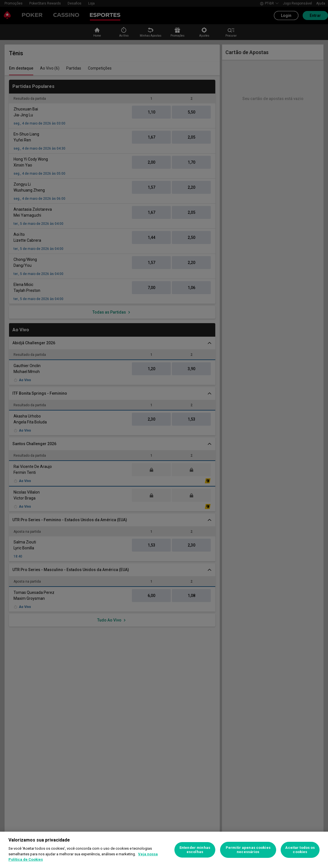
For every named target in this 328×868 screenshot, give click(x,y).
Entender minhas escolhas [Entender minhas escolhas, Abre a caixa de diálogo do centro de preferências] (195, 850)
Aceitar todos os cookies (300, 850)
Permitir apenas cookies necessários (248, 850)
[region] (164, 850)
